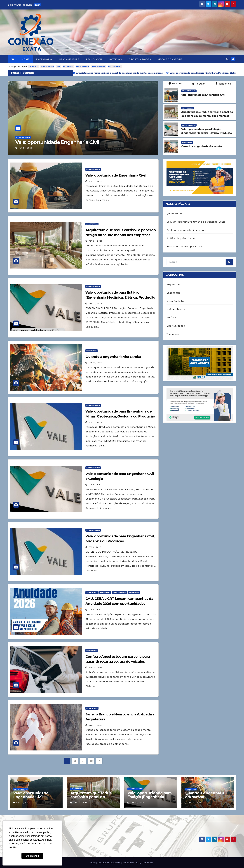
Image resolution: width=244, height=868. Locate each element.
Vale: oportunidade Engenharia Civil (57, 142)
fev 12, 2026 (95, 363)
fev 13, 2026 (95, 304)
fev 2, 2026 (95, 610)
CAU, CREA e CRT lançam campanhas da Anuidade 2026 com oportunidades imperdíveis (119, 604)
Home (26, 59)
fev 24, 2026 (95, 241)
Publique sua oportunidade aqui (186, 230)
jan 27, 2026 (95, 668)
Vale (58, 66)
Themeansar (148, 863)
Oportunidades (140, 59)
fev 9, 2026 (95, 485)
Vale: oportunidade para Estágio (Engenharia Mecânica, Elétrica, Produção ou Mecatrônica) (120, 297)
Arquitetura (188, 108)
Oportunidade (47, 66)
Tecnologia (94, 59)
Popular (199, 84)
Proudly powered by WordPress (105, 863)
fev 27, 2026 (25, 148)
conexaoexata (83, 66)
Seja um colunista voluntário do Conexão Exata (196, 222)
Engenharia (44, 59)
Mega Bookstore (170, 59)
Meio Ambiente (69, 59)
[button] (228, 59)
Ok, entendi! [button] (32, 856)
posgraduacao (115, 66)
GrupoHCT (34, 66)
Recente (175, 84)
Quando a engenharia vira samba (113, 357)
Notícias (116, 59)
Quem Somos (175, 213)
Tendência (223, 84)
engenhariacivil (99, 66)
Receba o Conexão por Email (184, 246)
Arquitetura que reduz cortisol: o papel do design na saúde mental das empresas (92, 799)
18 (91, 761)
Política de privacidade (181, 238)
